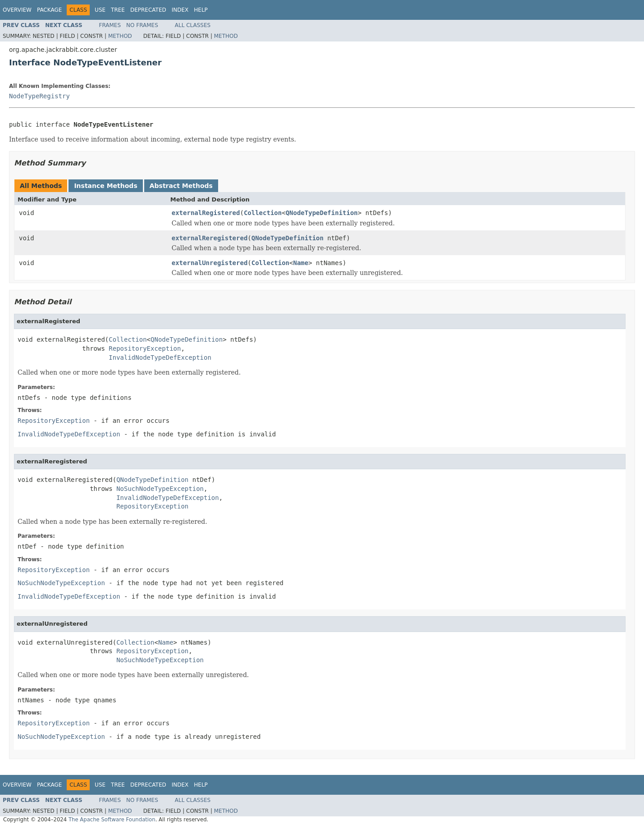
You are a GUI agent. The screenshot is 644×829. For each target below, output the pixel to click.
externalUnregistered (210, 263)
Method (120, 36)
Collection (263, 213)
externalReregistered (210, 238)
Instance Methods (105, 186)
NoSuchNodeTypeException (160, 489)
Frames (110, 25)
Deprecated (148, 10)
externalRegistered (206, 213)
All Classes (193, 25)
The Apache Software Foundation (112, 820)
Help (201, 10)
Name (301, 263)
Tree (118, 10)
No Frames (142, 25)
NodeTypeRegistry (39, 96)
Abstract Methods (181, 186)
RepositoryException (145, 348)
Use (100, 10)
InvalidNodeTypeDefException (160, 357)
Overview (17, 10)
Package (49, 10)
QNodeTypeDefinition (322, 213)
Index (180, 10)
